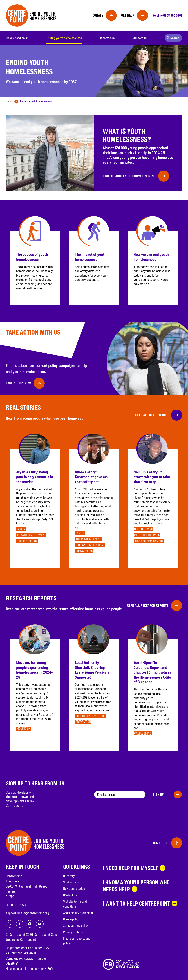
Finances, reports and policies (77, 941)
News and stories (74, 889)
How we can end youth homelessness (151, 257)
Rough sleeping (27, 541)
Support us (140, 38)
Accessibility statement (78, 913)
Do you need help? (17, 38)
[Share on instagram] (30, 924)
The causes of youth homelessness (32, 257)
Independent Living (88, 539)
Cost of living (144, 529)
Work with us (71, 882)
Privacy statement (75, 932)
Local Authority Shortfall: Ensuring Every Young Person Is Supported (92, 670)
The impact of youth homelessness (91, 257)
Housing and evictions (91, 716)
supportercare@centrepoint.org (27, 913)
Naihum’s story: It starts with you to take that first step (152, 477)
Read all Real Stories (152, 415)
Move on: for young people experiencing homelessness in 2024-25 (34, 670)
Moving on (24, 729)
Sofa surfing (84, 551)
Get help (128, 15)
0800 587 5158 (16, 905)
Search (175, 38)
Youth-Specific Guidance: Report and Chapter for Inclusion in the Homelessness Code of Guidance (152, 672)
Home (9, 101)
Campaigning (143, 733)
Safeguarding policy (76, 926)
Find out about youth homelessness (129, 176)
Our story (69, 876)
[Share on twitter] (10, 924)
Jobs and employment (31, 535)
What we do (107, 38)
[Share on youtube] (40, 924)
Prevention (83, 722)
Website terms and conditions (75, 904)
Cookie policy (71, 919)
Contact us (70, 895)
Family (21, 529)
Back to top (159, 843)
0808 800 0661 (173, 15)
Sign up (158, 794)
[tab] (13, 102)
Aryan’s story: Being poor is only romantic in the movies (35, 477)
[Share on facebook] (20, 924)
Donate (98, 15)
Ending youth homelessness (64, 38)
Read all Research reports (148, 606)
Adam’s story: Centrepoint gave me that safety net (91, 477)
